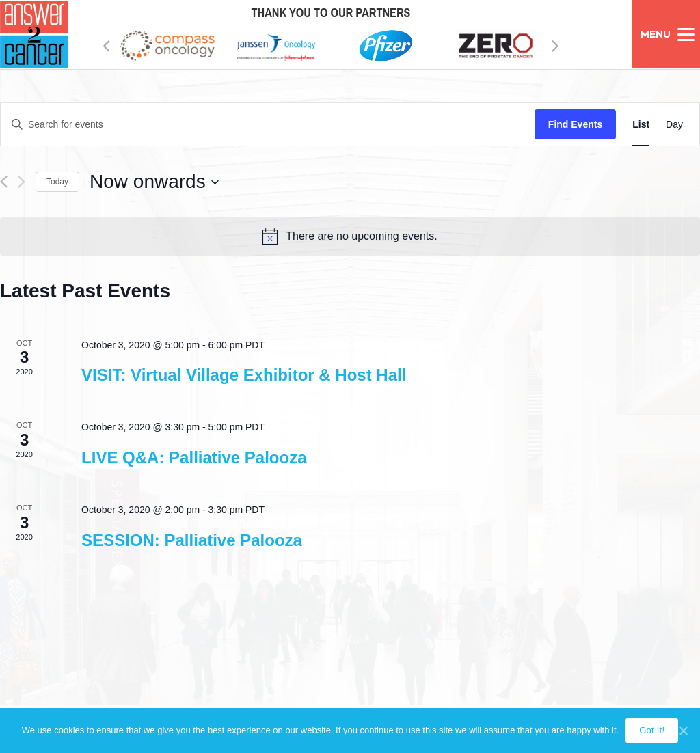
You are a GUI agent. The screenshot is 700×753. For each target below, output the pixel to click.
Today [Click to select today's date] (57, 182)
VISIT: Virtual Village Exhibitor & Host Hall (244, 375)
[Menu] (666, 34)
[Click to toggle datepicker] (154, 182)
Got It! (652, 730)
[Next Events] (22, 182)
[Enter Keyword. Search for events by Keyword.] (268, 125)
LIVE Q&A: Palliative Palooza (194, 457)
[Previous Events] (4, 182)
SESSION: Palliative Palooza (192, 540)
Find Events (575, 124)
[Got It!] (683, 730)
